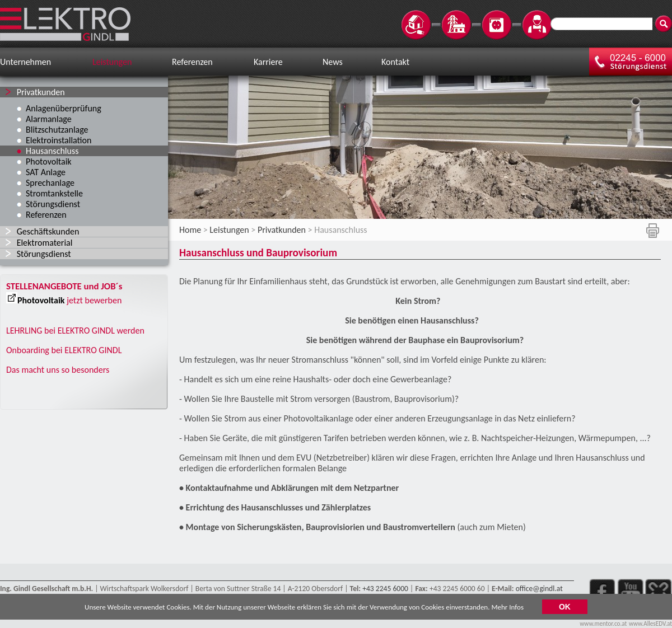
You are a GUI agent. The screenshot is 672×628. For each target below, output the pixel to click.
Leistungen (112, 62)
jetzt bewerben (94, 300)
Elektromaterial (45, 243)
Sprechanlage (50, 183)
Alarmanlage (49, 119)
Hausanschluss (52, 151)
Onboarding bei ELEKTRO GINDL (64, 350)
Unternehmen (25, 62)
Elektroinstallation (59, 140)
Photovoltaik (49, 161)
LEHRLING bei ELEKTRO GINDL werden (75, 331)
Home (190, 230)
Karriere (268, 62)
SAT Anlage (46, 172)
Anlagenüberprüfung (64, 108)
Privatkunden (41, 92)
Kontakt (395, 62)
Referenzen (192, 62)
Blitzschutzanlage (57, 130)
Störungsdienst (53, 204)
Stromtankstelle (54, 193)
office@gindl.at (539, 589)
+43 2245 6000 (385, 589)
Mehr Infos (507, 609)
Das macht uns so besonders (58, 370)
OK (565, 609)
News (333, 62)
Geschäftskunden (48, 231)
